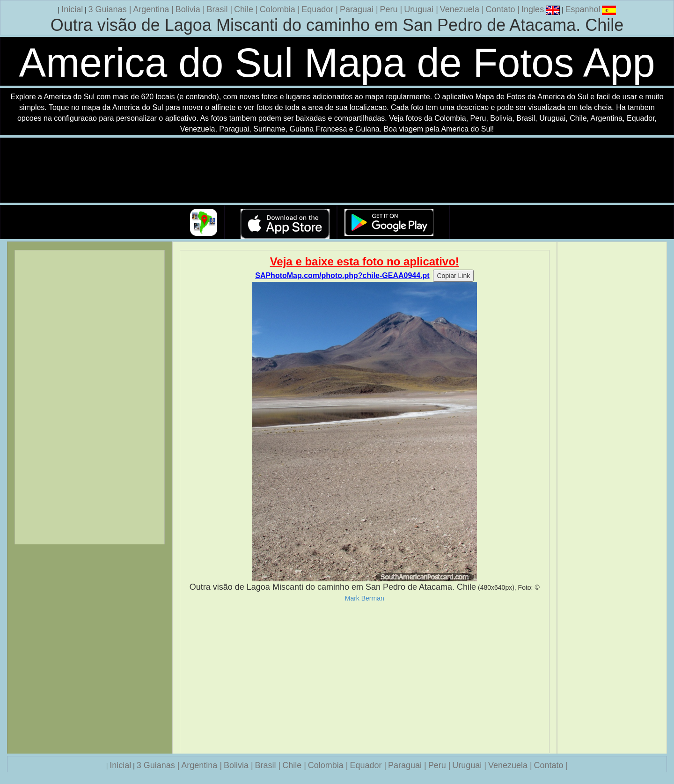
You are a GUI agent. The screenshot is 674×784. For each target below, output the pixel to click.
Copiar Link (453, 276)
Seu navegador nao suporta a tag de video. (337, 171)
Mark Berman (365, 598)
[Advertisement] (365, 678)
